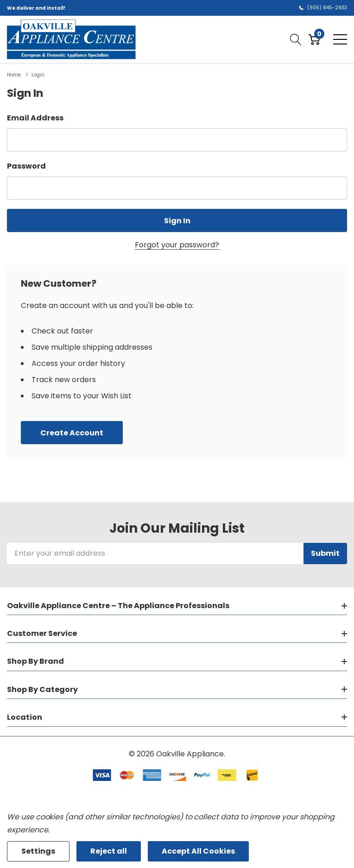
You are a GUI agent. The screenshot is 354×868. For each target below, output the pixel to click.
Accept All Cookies (198, 851)
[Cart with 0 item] (314, 39)
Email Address (35, 118)
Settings (38, 851)
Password (26, 166)
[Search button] (296, 39)
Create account (72, 433)
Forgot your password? (177, 245)
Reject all (109, 851)
